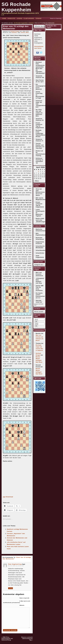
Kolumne (31, 23)
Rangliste (11, 19)
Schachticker (40, 253)
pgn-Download (8, 497)
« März (36, 181)
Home (4, 19)
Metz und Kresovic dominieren (39, 274)
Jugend (19, 19)
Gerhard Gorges (15, 31)
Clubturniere (29, 19)
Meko (27, 32)
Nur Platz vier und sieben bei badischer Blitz (39, 113)
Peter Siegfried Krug (15, 564)
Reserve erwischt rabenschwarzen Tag (27, 639)
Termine (39, 19)
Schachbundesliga (42, 250)
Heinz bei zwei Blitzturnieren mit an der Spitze (40, 192)
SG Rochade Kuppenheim (21, 23)
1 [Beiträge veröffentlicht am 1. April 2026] (39, 171)
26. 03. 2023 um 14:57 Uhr (16, 566)
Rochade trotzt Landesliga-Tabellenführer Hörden (40, 133)
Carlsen (23, 32)
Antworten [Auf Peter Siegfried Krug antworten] (11, 588)
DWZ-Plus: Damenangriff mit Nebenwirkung (7, 639)
